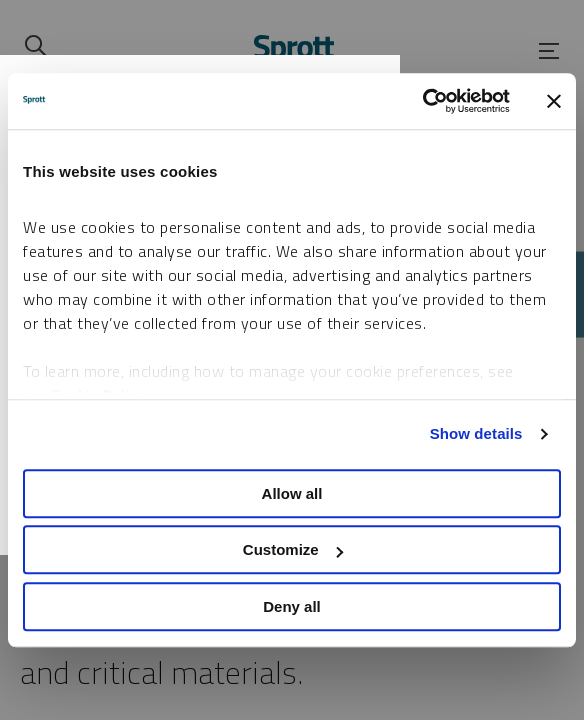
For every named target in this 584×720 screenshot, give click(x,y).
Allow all (292, 493)
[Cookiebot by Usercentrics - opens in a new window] (422, 101)
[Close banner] (554, 101)
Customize (293, 549)
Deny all (292, 606)
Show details (476, 433)
